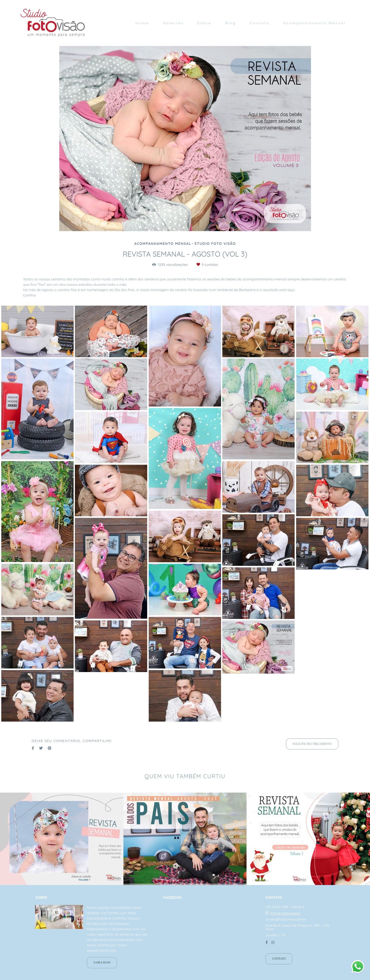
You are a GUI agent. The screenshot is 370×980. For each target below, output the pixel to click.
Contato (260, 23)
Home (142, 23)
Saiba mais (102, 963)
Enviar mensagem (286, 913)
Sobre (204, 23)
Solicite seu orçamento (312, 744)
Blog (231, 23)
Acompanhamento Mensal (315, 23)
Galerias (173, 23)
